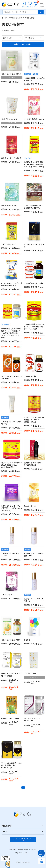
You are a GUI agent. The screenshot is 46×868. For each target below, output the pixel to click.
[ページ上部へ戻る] (42, 861)
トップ (4, 18)
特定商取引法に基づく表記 (27, 849)
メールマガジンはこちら (24, 839)
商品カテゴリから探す (23, 44)
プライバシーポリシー (23, 853)
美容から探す (30, 18)
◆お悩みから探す (16, 18)
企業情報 (13, 849)
